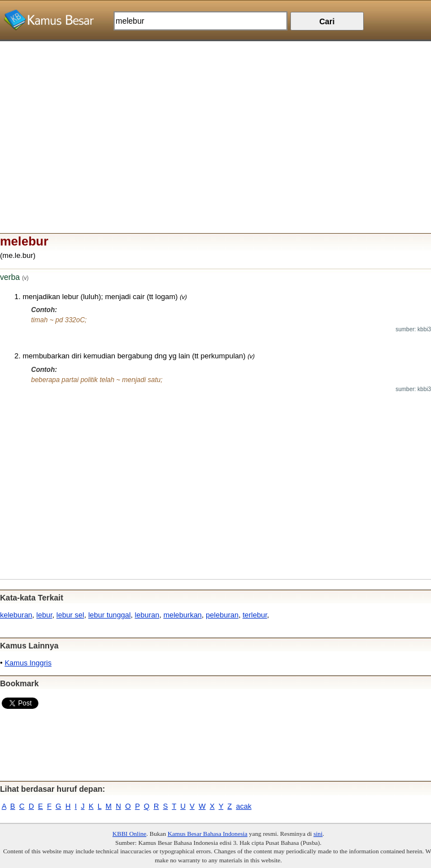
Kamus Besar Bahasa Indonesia (208, 834)
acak (244, 806)
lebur (44, 615)
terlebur (254, 615)
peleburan (222, 615)
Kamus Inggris (28, 663)
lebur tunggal (109, 615)
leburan (147, 615)
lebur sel (70, 615)
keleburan (16, 615)
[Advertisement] (215, 120)
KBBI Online (129, 834)
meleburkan (182, 615)
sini (318, 834)
